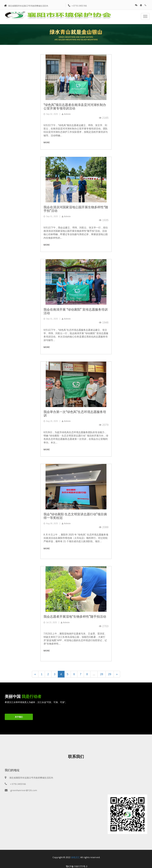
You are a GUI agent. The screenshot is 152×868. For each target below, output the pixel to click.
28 (102, 674)
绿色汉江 (75, 857)
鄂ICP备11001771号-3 (77, 866)
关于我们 (19, 717)
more (47, 143)
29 (110, 674)
